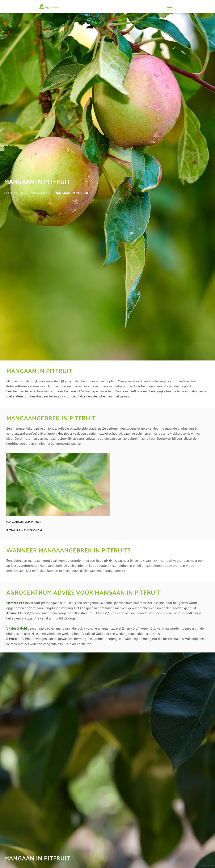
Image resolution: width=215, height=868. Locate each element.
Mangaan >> (40, 193)
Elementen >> (15, 193)
